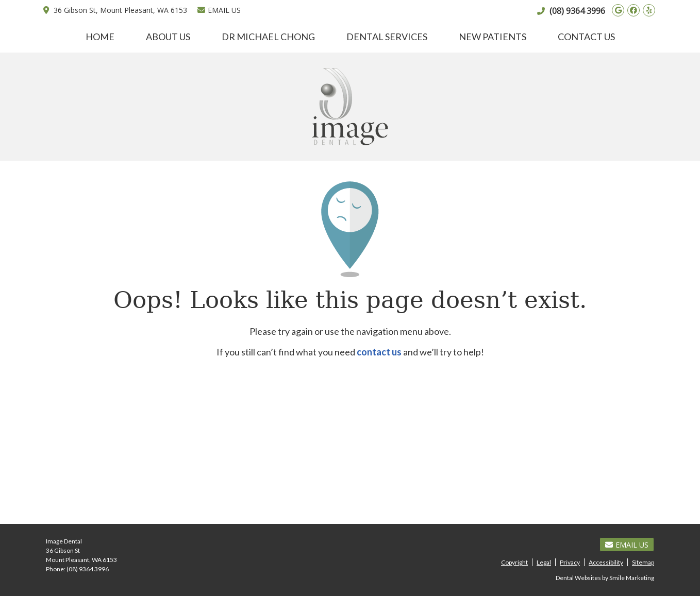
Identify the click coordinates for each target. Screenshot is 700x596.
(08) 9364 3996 (577, 11)
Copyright (514, 562)
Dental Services (387, 37)
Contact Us (586, 37)
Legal (544, 562)
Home (100, 37)
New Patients (493, 37)
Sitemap (643, 562)
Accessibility (606, 562)
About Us (168, 37)
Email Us (219, 10)
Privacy (570, 562)
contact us (379, 352)
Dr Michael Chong (268, 37)
